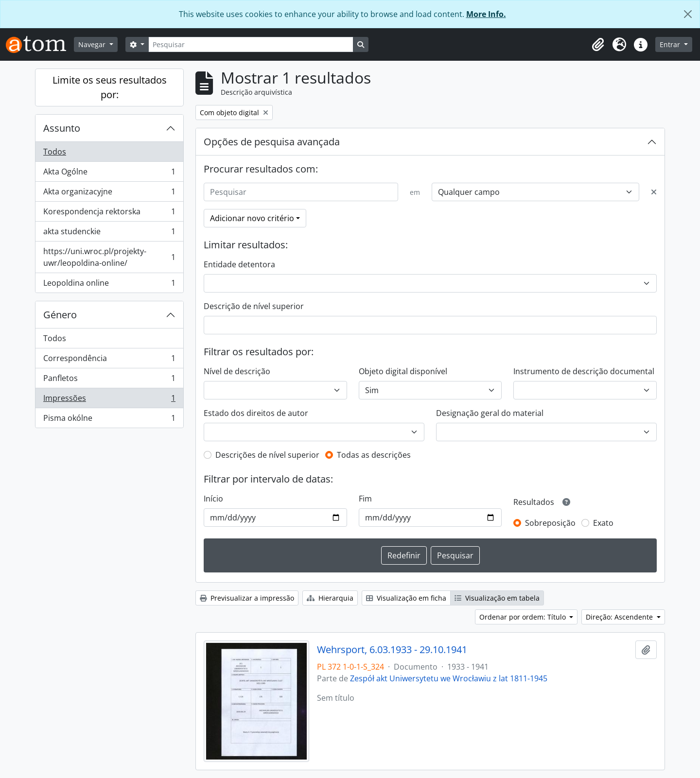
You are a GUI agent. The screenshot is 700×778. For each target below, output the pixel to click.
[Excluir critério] (654, 192)
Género (60, 315)
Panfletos (109, 380)
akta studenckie (109, 233)
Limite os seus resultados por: (110, 87)
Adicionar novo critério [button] (252, 218)
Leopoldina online (109, 285)
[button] (598, 45)
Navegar (93, 44)
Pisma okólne (109, 420)
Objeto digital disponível (403, 371)
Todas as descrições (374, 455)
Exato (603, 523)
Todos (55, 152)
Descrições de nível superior (267, 455)
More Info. (486, 14)
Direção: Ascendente (620, 617)
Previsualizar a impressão (247, 598)
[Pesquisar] (251, 44)
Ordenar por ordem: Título (524, 617)
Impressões (109, 400)
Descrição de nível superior (254, 306)
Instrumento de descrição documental (584, 371)
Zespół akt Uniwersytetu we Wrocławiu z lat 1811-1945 (449, 678)
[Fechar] (688, 14)
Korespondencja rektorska (109, 214)
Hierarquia (330, 598)
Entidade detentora (239, 264)
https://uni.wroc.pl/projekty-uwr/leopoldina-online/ (109, 257)
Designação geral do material (490, 413)
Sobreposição (550, 523)
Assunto (62, 128)
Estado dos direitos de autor (256, 413)
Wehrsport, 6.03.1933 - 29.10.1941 (392, 650)
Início (213, 499)
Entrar (671, 44)
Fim (365, 499)
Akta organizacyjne (109, 194)
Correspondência (109, 360)
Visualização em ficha (406, 598)
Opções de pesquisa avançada (272, 142)
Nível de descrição (237, 371)
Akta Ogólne (109, 174)
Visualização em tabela (497, 598)
